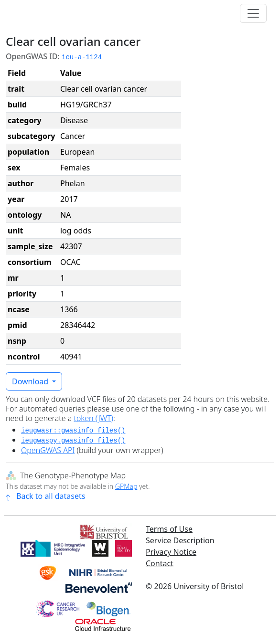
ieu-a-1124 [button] (82, 57)
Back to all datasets (45, 496)
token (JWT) (93, 418)
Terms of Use (169, 529)
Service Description (180, 540)
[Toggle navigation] (253, 13)
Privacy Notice (171, 552)
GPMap (126, 486)
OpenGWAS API (48, 450)
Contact (160, 563)
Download (31, 381)
